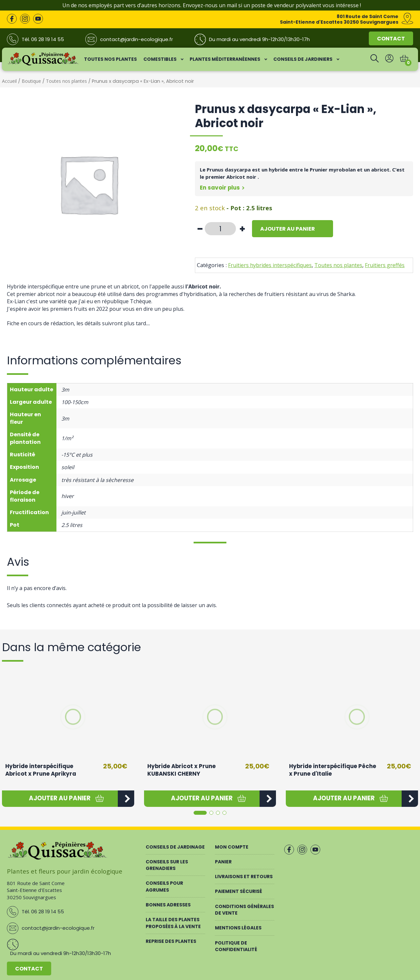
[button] (60, 799)
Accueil (9, 81)
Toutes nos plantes (66, 81)
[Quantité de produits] (220, 229)
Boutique (31, 81)
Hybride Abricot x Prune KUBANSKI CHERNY (181, 770)
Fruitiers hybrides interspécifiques (270, 265)
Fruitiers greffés (385, 265)
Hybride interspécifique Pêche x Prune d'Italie (333, 770)
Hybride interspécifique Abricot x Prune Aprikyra (41, 770)
